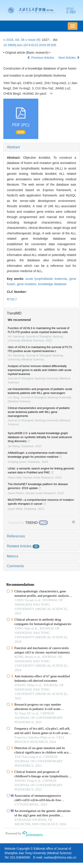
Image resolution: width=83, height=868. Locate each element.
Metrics (13, 556)
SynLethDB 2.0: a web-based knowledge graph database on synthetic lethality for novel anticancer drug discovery (40, 438)
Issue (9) (34, 40)
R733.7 (12, 299)
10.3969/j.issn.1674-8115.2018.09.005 (30, 45)
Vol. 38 (20, 40)
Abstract (13, 147)
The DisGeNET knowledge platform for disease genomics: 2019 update (38, 487)
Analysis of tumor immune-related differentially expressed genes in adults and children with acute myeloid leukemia (40, 370)
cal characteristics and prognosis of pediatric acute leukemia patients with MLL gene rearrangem (40, 391)
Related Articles (23, 546)
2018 (10, 40)
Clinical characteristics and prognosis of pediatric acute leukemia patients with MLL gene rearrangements (39, 412)
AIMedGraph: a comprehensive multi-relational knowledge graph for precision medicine (37, 455)
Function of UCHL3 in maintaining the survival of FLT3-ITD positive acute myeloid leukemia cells (39, 330)
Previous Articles (41, 58)
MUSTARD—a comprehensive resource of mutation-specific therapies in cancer (41, 502)
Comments (15, 566)
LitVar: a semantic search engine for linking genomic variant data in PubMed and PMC (41, 471)
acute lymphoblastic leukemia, (47, 279)
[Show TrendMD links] (73, 522)
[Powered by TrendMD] (28, 523)
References (16, 536)
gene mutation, (28, 284)
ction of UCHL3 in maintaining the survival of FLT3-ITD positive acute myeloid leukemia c (40, 349)
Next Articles (69, 58)
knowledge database (52, 284)
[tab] (41, 147)
